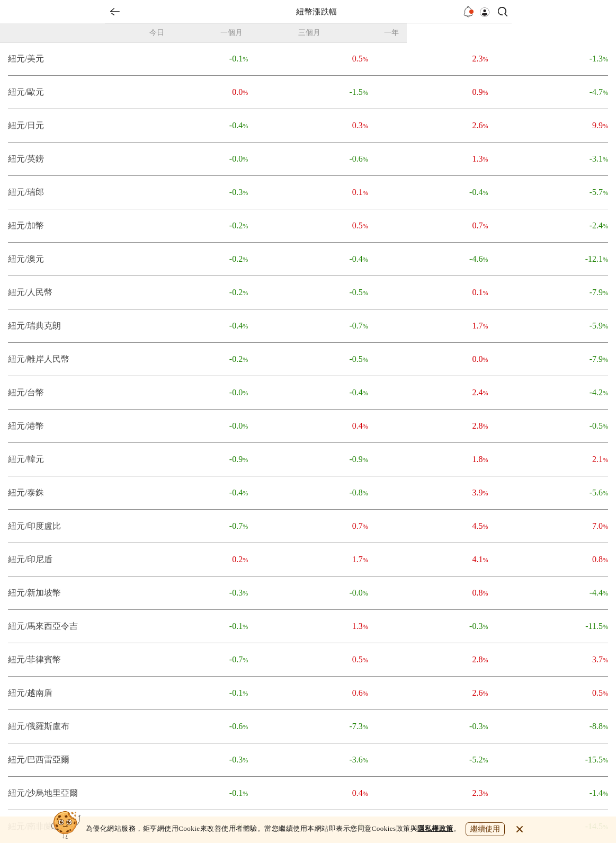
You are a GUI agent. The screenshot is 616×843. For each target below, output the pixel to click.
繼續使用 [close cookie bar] (485, 829)
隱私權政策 (435, 828)
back (115, 12)
